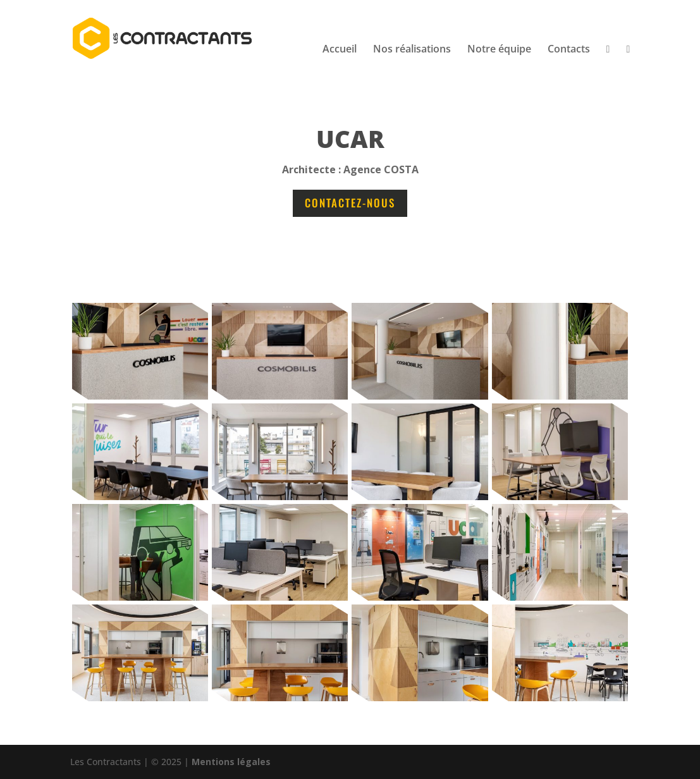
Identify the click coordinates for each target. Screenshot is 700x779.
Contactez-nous (350, 203)
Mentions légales (231, 762)
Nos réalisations (412, 50)
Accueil (340, 50)
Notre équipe (499, 50)
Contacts (569, 50)
